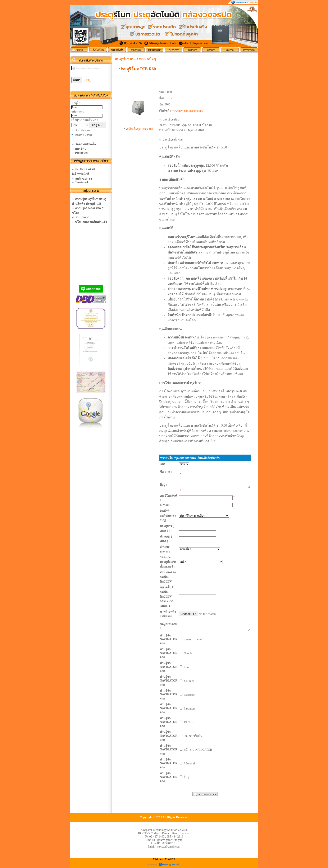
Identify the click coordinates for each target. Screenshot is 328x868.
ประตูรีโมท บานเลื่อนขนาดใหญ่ (135, 59)
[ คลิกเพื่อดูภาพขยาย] (138, 129)
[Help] (88, 80)
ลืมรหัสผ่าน (83, 130)
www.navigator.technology (187, 111)
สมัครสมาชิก (84, 135)
